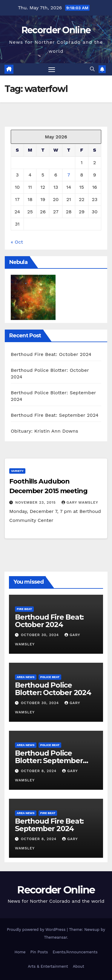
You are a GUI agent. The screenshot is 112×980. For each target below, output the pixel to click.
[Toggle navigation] (52, 70)
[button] (92, 69)
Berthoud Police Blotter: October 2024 (53, 689)
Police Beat (50, 677)
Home (20, 952)
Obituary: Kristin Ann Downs (45, 431)
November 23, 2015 (36, 502)
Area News (26, 677)
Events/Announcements (75, 952)
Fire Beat (24, 609)
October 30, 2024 (41, 635)
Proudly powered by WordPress (37, 930)
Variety (17, 471)
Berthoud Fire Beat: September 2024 (55, 415)
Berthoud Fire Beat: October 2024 (51, 354)
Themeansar (55, 937)
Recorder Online (56, 30)
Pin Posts (39, 952)
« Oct (17, 242)
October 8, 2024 (39, 771)
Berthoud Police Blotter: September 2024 (49, 761)
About (79, 966)
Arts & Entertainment (48, 966)
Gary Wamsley (80, 502)
